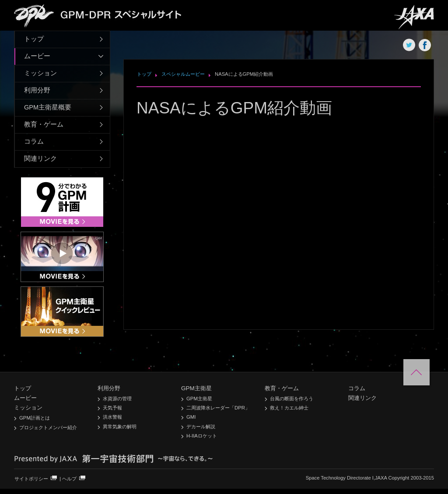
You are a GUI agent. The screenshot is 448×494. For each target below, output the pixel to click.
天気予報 (112, 408)
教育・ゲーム (44, 124)
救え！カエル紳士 (289, 408)
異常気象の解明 (120, 427)
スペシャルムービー (183, 74)
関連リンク (40, 159)
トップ (34, 39)
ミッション (40, 73)
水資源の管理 (117, 399)
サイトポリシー (31, 479)
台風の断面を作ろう (292, 399)
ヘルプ (69, 479)
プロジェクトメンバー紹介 (48, 427)
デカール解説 (201, 427)
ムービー (37, 56)
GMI (191, 417)
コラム (34, 141)
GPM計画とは (35, 418)
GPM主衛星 (196, 388)
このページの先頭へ (416, 372)
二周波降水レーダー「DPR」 (218, 408)
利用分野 (37, 90)
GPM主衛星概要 (48, 107)
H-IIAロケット (202, 436)
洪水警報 (112, 417)
